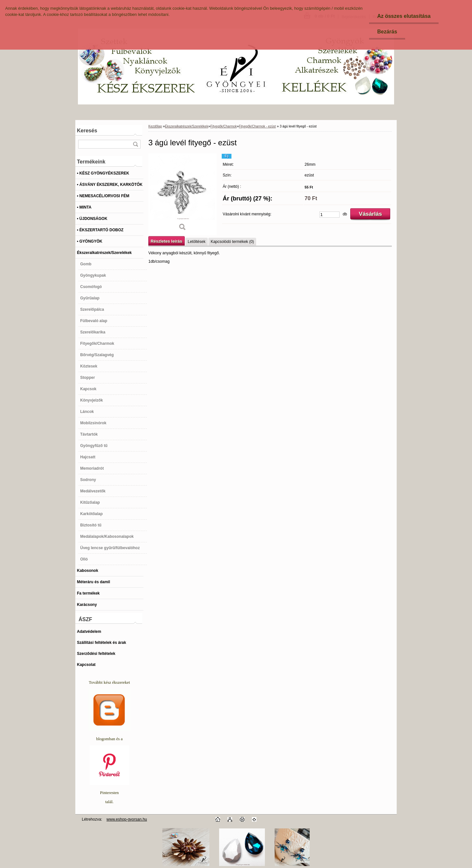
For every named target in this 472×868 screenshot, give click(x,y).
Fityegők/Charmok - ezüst (257, 126)
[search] (135, 144)
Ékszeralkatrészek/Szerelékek (186, 126)
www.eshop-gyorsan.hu (127, 819)
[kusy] (329, 215)
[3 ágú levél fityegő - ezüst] (182, 194)
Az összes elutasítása (404, 16)
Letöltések (197, 242)
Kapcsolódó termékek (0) (232, 242)
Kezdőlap (155, 126)
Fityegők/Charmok (224, 126)
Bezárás (387, 32)
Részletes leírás (166, 241)
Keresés (87, 131)
